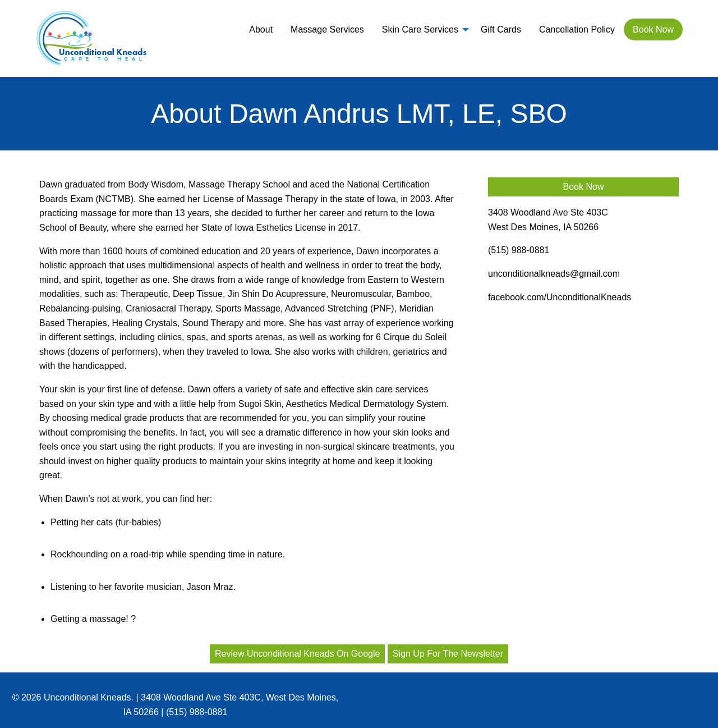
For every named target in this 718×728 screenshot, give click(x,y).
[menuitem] (261, 29)
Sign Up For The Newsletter (448, 654)
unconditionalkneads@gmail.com (554, 274)
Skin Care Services (420, 29)
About (261, 29)
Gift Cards (501, 29)
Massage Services (327, 29)
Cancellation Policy (577, 29)
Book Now (653, 29)
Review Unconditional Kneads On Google (297, 654)
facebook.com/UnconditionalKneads (560, 297)
